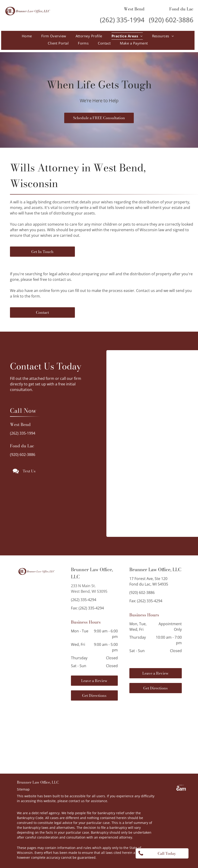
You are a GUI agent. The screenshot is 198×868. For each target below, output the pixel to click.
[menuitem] (27, 36)
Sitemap (23, 789)
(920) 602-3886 (171, 20)
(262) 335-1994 (122, 20)
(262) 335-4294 (84, 600)
